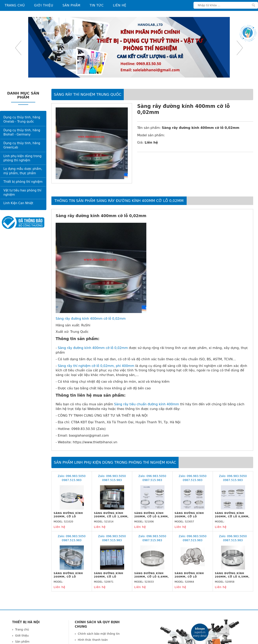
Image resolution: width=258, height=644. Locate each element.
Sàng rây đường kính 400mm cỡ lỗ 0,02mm (91, 319)
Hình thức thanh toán (93, 640)
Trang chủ (15, 5)
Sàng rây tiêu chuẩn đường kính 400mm (147, 404)
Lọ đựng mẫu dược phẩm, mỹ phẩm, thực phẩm (23, 171)
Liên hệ (120, 5)
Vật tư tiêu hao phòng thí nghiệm (22, 193)
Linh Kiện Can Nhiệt (18, 203)
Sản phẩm (71, 5)
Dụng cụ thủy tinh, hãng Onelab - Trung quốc (22, 119)
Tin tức (97, 5)
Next (240, 48)
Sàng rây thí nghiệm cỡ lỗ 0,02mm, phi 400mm (96, 366)
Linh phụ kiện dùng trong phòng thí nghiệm (22, 158)
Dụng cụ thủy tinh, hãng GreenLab (22, 145)
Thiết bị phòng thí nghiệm (23, 182)
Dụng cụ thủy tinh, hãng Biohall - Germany (22, 132)
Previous (18, 48)
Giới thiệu (44, 5)
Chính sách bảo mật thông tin (99, 634)
